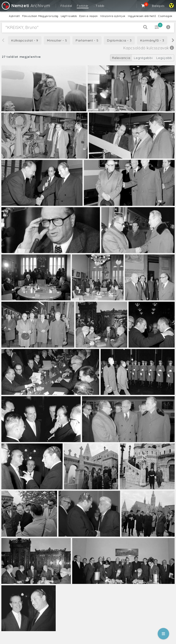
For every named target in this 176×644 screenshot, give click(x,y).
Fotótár (83, 6)
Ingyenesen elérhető (142, 16)
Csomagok (165, 16)
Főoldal (66, 6)
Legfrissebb (69, 16)
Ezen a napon (89, 16)
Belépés (158, 6)
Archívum (26, 6)
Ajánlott (14, 16)
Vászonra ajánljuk (113, 16)
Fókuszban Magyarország (40, 16)
